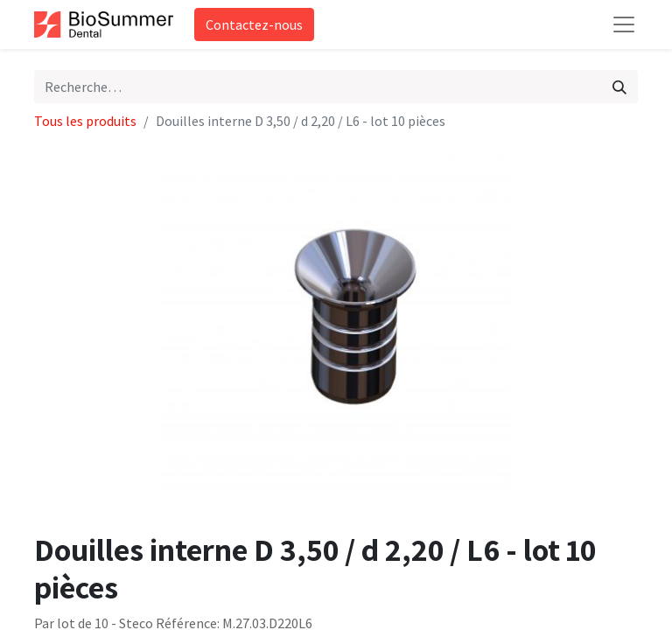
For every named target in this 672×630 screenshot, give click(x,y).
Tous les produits (85, 121)
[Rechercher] (619, 87)
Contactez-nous (254, 24)
